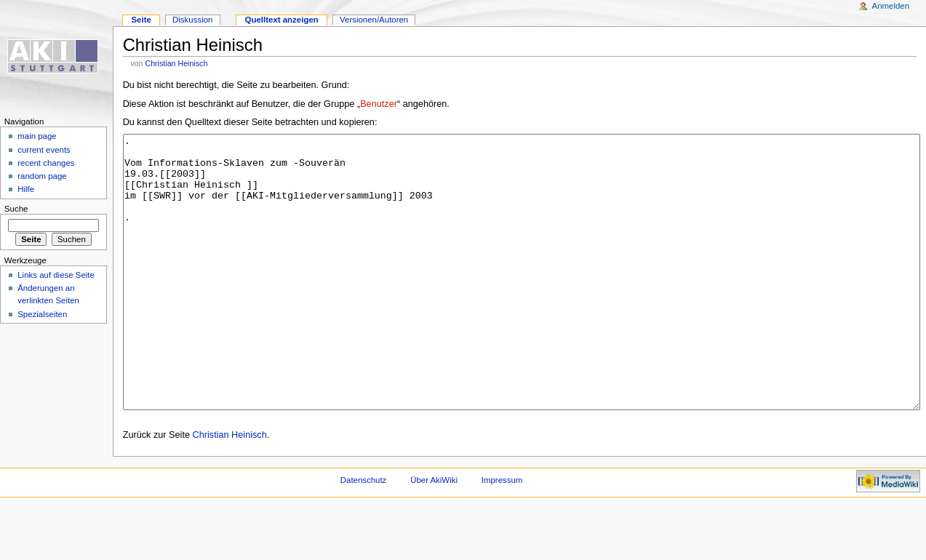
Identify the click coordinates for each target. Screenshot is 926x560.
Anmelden (891, 6)
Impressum (502, 535)
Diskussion (192, 20)
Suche (16, 209)
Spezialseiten (42, 314)
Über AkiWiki (434, 535)
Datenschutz (364, 535)
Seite (141, 20)
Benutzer (379, 104)
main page (37, 136)
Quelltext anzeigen (282, 20)
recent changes (46, 163)
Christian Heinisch (176, 63)
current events (44, 150)
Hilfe (26, 189)
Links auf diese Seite (56, 275)
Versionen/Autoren (374, 20)
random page (42, 176)
